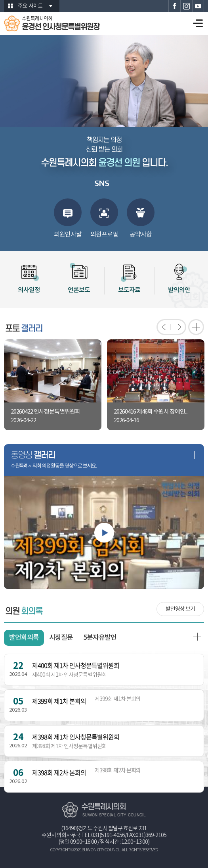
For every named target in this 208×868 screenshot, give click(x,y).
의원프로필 (104, 235)
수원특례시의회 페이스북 (174, 6)
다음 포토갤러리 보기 (181, 327)
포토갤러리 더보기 (196, 327)
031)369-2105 (151, 835)
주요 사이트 (30, 6)
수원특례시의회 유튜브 (198, 6)
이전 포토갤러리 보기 (161, 327)
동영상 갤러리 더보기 (194, 455)
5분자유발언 (100, 638)
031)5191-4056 (108, 835)
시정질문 (61, 638)
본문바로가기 (0, 0)
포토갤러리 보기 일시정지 (171, 327)
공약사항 (141, 235)
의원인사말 (68, 235)
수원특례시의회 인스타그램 (186, 6)
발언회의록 (24, 638)
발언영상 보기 (180, 609)
